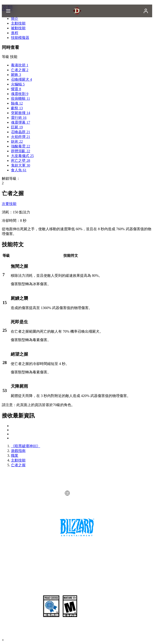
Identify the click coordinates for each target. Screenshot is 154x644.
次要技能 (9, 204)
